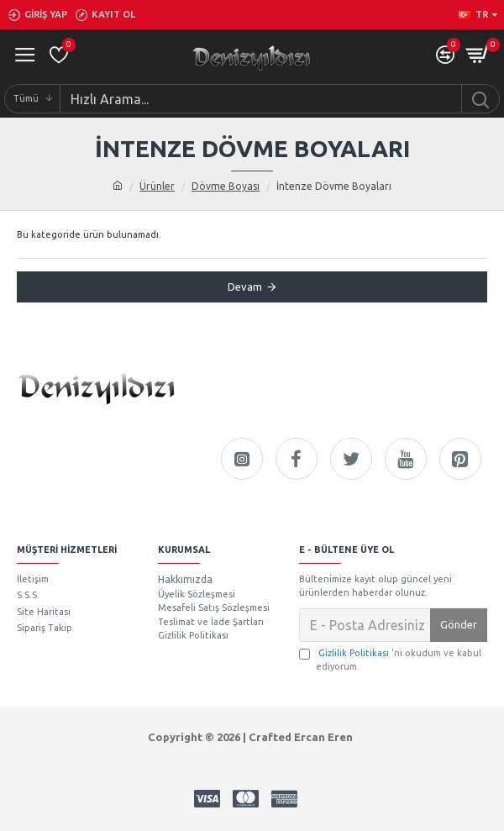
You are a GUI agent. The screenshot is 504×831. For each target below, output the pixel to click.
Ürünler (157, 186)
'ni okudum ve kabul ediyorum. (390, 659)
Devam (245, 287)
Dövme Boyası (226, 186)
